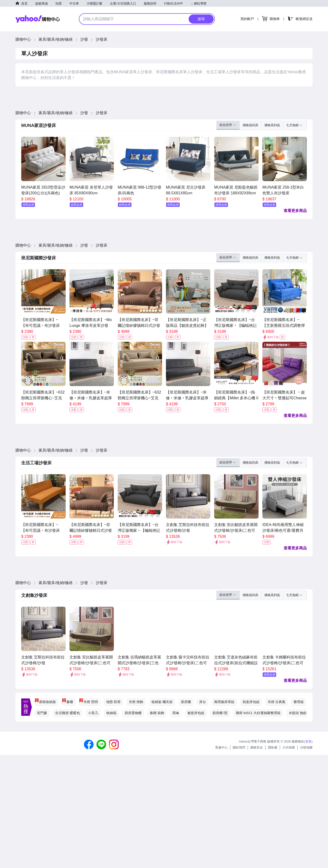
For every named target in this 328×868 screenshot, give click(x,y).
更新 (308, 741)
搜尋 (201, 19)
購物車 (275, 19)
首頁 (24, 3)
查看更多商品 (295, 211)
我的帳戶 (247, 19)
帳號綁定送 (304, 19)
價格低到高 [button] (250, 125)
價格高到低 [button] (272, 125)
